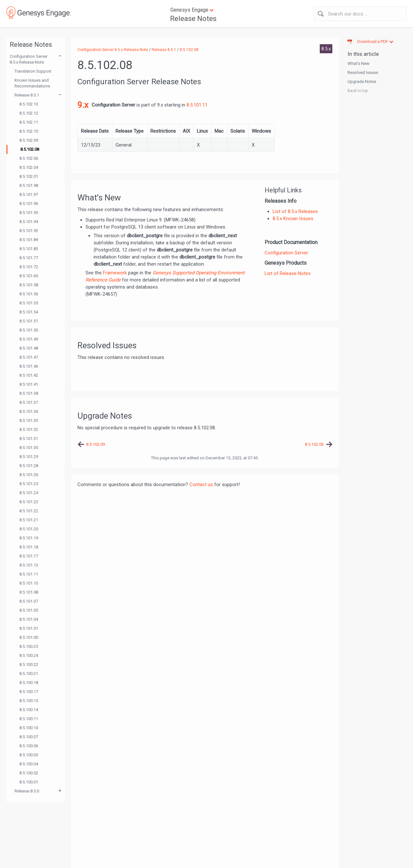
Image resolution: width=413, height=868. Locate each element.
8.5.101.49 (29, 339)
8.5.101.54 (29, 312)
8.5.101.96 (29, 204)
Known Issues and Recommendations (32, 83)
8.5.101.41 (29, 384)
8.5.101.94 (29, 222)
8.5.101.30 (29, 448)
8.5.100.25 (29, 646)
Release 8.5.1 (27, 95)
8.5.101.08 (29, 592)
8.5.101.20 (29, 529)
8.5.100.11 (29, 719)
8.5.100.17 (29, 692)
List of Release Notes (288, 273)
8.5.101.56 (29, 294)
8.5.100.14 (29, 710)
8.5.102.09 (29, 140)
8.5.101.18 (29, 547)
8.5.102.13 (29, 104)
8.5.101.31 (29, 439)
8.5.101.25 (29, 484)
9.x (83, 105)
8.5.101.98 (29, 185)
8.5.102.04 (29, 167)
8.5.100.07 (29, 737)
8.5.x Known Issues (293, 219)
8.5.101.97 (29, 194)
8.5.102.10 (29, 131)
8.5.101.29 (29, 457)
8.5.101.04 (29, 619)
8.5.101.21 (29, 520)
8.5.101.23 (29, 502)
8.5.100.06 (29, 746)
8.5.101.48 (29, 348)
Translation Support (33, 71)
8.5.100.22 (29, 664)
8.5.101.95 (29, 213)
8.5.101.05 (29, 610)
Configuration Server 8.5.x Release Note (29, 59)
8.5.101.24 (29, 493)
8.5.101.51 (29, 321)
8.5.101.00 (29, 637)
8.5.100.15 (29, 701)
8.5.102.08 (30, 149)
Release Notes (193, 19)
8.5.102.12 (29, 113)
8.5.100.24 (29, 655)
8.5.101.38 (29, 393)
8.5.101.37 (29, 402)
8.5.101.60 (29, 276)
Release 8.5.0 (27, 791)
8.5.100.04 (29, 764)
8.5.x (326, 49)
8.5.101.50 (29, 330)
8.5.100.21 (29, 674)
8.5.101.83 (29, 249)
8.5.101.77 (29, 258)
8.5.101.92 (29, 231)
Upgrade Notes (362, 82)
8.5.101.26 (29, 475)
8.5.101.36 (29, 411)
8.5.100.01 (29, 782)
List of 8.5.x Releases (295, 211)
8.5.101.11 (29, 574)
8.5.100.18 (29, 683)
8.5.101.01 (29, 628)
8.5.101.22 (29, 511)
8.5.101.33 (29, 420)
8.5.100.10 (29, 728)
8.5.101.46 (29, 366)
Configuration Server (286, 253)
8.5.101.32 (29, 429)
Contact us (201, 485)
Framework (115, 273)
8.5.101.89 (29, 240)
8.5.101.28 (29, 466)
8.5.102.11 (29, 122)
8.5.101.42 (29, 375)
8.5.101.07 (29, 601)
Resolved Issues (363, 72)
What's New (358, 63)
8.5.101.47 (29, 357)
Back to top (358, 91)
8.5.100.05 (29, 755)
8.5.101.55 (29, 303)
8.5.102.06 (29, 158)
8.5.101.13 (29, 565)
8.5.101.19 (29, 538)
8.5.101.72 (29, 267)
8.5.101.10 (29, 583)
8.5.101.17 (29, 556)
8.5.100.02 (29, 773)
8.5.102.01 (29, 176)
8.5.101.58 (29, 285)
